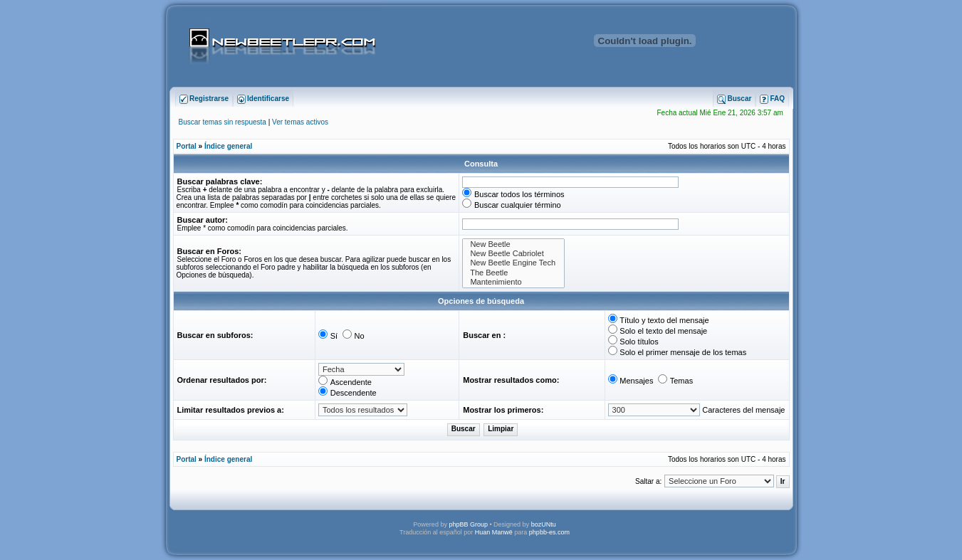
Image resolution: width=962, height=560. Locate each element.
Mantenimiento (513, 282)
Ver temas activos (300, 122)
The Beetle (513, 273)
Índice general (228, 146)
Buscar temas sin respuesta (223, 122)
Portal (187, 146)
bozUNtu (544, 524)
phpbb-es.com (549, 532)
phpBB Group (468, 524)
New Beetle (513, 244)
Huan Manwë (494, 532)
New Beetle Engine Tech (513, 263)
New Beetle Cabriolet (513, 254)
